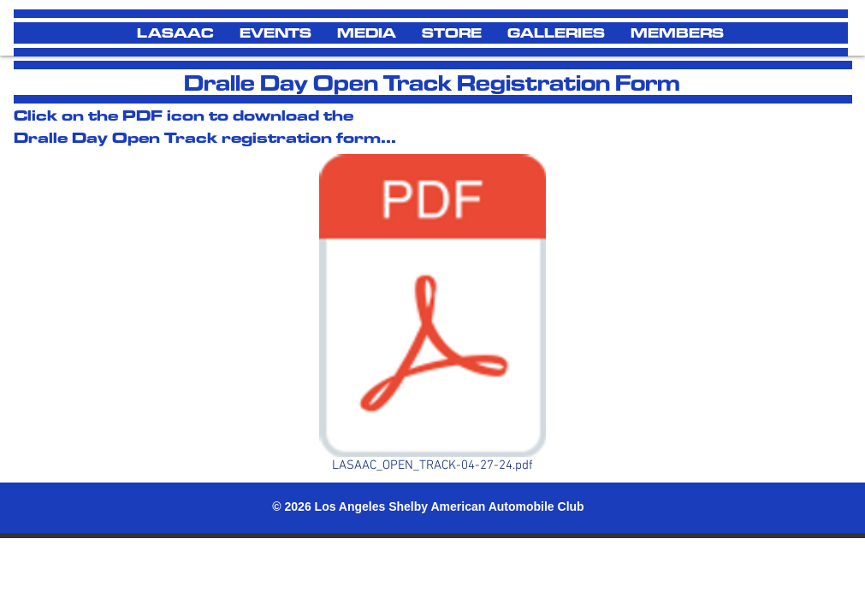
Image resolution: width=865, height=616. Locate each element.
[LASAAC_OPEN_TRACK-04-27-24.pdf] (433, 317)
